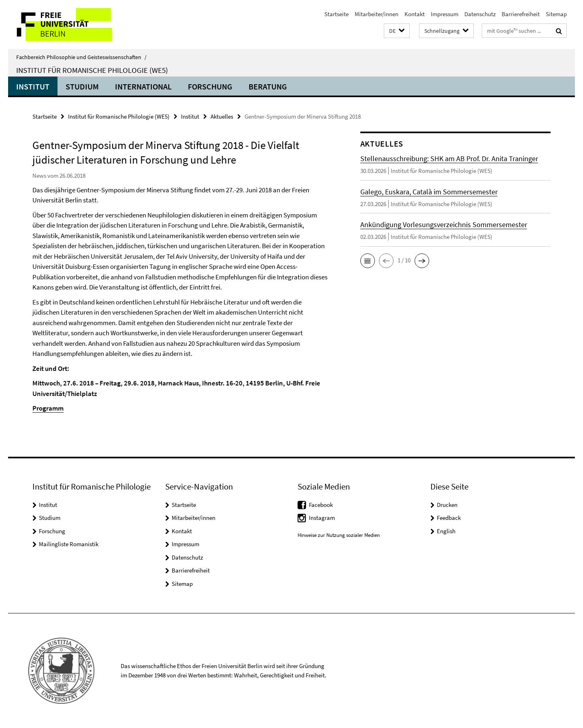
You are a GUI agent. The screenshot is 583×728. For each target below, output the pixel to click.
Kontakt (415, 14)
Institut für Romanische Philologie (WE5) (92, 70)
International (143, 86)
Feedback (449, 518)
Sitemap (556, 14)
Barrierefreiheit (521, 14)
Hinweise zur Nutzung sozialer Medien (339, 535)
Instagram (322, 518)
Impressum (445, 14)
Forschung (210, 86)
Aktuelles (222, 116)
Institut (33, 86)
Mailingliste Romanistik (69, 544)
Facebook (321, 505)
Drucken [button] (447, 505)
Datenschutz (480, 14)
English (446, 531)
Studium (82, 86)
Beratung (268, 86)
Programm (48, 408)
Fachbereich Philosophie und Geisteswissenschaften (81, 57)
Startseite (336, 14)
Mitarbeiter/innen (377, 14)
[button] (397, 31)
